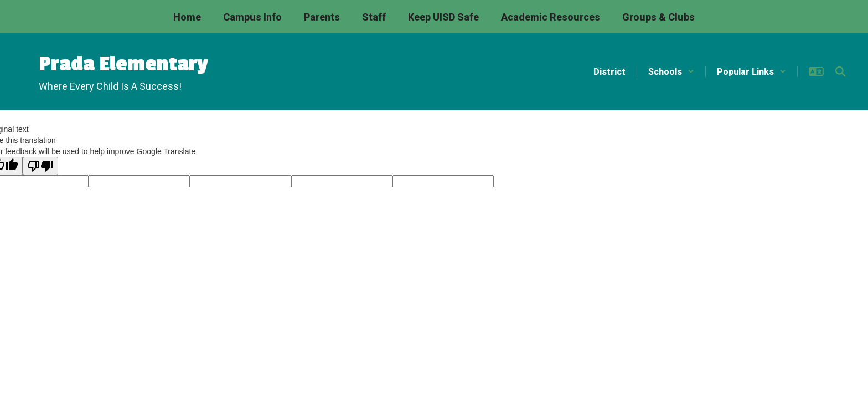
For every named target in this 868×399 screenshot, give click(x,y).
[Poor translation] (40, 166)
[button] (671, 72)
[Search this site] (840, 71)
